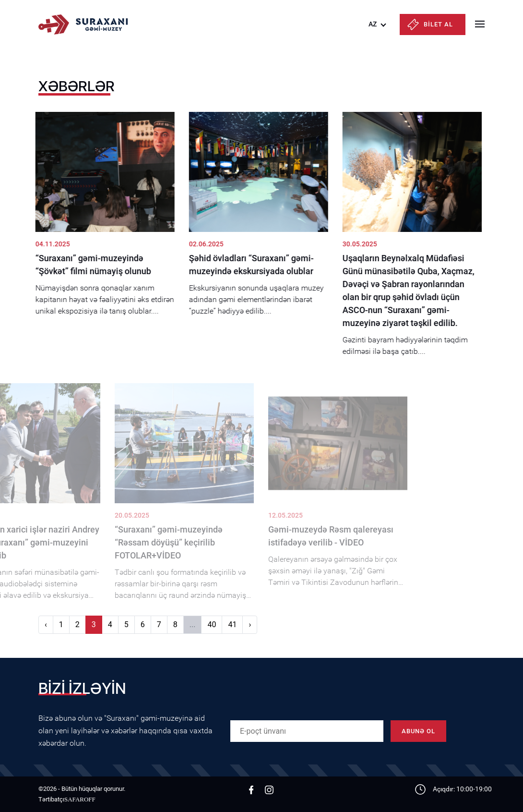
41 (232, 624)
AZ (373, 24)
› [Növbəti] (250, 624)
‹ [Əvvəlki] (46, 624)
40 (212, 624)
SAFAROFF (80, 799)
